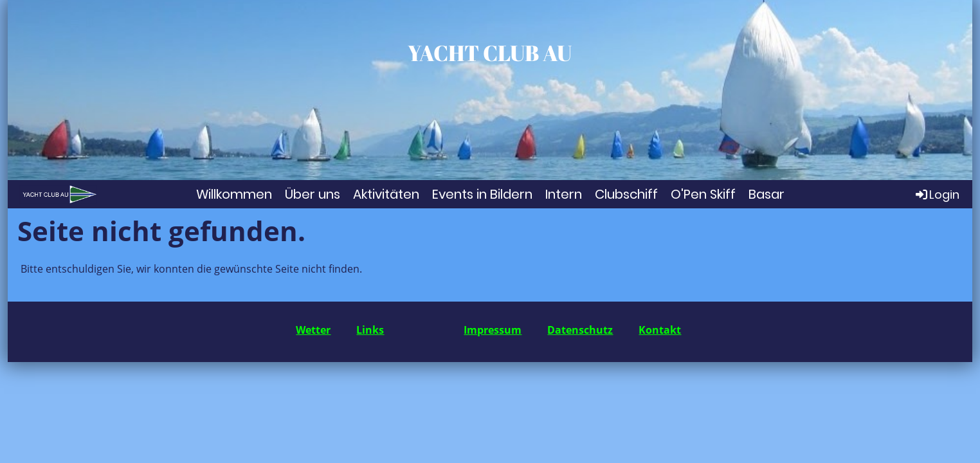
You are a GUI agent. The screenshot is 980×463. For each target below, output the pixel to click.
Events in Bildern (482, 194)
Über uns (313, 194)
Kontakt (660, 330)
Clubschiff (626, 194)
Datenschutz (580, 330)
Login (937, 194)
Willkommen (234, 194)
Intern (564, 194)
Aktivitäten (386, 194)
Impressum (493, 330)
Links (370, 330)
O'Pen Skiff (703, 194)
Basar (767, 194)
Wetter (313, 330)
